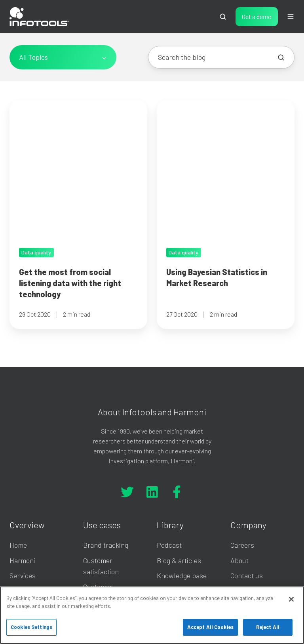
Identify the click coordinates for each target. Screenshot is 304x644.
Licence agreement (186, 494)
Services (23, 449)
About (239, 434)
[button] (223, 17)
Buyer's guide (177, 539)
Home (18, 419)
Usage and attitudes (114, 486)
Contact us (247, 449)
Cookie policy (176, 524)
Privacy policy (178, 509)
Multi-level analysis (112, 501)
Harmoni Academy (184, 464)
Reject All (268, 627)
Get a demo (257, 16)
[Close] (291, 599)
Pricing (20, 464)
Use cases (102, 398)
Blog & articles (179, 434)
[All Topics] (63, 57)
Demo (18, 479)
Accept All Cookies (210, 627)
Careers (242, 419)
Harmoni (22, 434)
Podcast (169, 419)
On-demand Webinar (188, 479)
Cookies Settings (31, 627)
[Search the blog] (281, 57)
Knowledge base (182, 449)
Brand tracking (106, 419)
